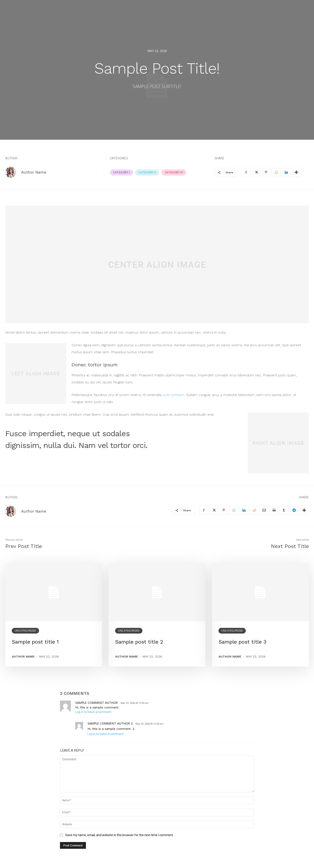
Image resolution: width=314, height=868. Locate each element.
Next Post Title (290, 546)
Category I (121, 172)
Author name (23, 656)
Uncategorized (25, 631)
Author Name (34, 172)
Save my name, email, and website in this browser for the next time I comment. (119, 835)
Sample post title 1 (35, 642)
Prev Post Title (24, 546)
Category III (174, 172)
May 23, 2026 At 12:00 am (135, 703)
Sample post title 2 (139, 642)
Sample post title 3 (242, 642)
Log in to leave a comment (93, 712)
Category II (147, 172)
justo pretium (173, 395)
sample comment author (96, 703)
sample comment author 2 (110, 723)
